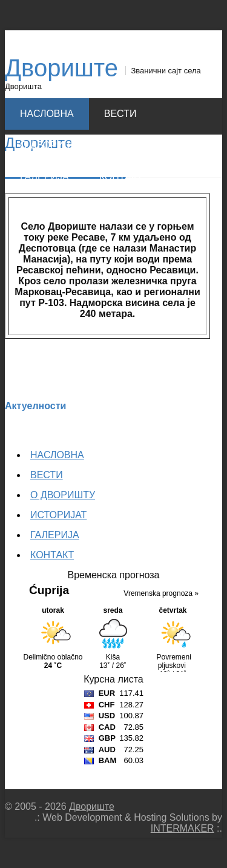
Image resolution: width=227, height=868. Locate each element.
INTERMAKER (183, 828)
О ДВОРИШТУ (52, 145)
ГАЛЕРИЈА (44, 177)
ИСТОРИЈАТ (143, 145)
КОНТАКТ (121, 177)
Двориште (61, 68)
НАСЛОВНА (47, 114)
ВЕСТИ (120, 114)
